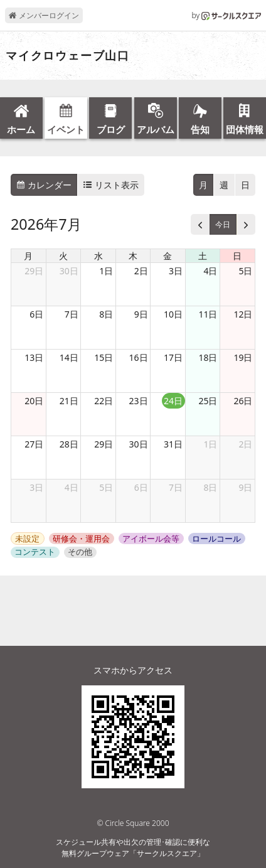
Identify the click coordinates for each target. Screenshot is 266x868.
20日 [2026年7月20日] (34, 401)
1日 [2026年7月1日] (106, 271)
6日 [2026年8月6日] (141, 487)
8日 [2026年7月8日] (106, 314)
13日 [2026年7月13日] (34, 357)
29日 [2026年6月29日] (34, 271)
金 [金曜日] (168, 256)
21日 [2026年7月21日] (69, 401)
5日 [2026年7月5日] (245, 271)
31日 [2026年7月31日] (173, 444)
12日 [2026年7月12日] (243, 314)
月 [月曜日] (28, 256)
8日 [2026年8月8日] (210, 487)
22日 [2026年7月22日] (104, 401)
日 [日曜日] (237, 256)
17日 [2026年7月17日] (173, 357)
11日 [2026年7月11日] (208, 314)
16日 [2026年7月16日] (139, 357)
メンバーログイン (44, 15)
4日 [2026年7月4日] (210, 271)
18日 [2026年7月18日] (208, 357)
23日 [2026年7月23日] (139, 401)
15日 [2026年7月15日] (104, 357)
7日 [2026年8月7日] (176, 487)
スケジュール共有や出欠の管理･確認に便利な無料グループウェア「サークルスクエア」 (133, 848)
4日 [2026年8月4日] (72, 487)
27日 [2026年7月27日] (34, 444)
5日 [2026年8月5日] (106, 487)
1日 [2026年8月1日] (210, 444)
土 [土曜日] (203, 256)
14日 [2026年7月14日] (69, 357)
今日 (223, 224)
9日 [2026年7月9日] (141, 314)
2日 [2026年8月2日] (245, 444)
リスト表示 (111, 185)
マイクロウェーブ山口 (68, 56)
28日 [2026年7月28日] (69, 444)
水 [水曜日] (98, 256)
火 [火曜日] (63, 256)
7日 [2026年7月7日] (72, 314)
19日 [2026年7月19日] (243, 357)
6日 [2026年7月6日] (36, 314)
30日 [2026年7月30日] (139, 444)
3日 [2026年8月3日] (36, 487)
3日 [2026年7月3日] (176, 271)
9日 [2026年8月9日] (245, 487)
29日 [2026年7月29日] (104, 444)
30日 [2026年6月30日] (69, 271)
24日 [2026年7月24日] (173, 401)
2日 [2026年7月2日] (141, 271)
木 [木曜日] (133, 256)
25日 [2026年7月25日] (208, 401)
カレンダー (44, 185)
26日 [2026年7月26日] (243, 401)
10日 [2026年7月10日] (173, 314)
